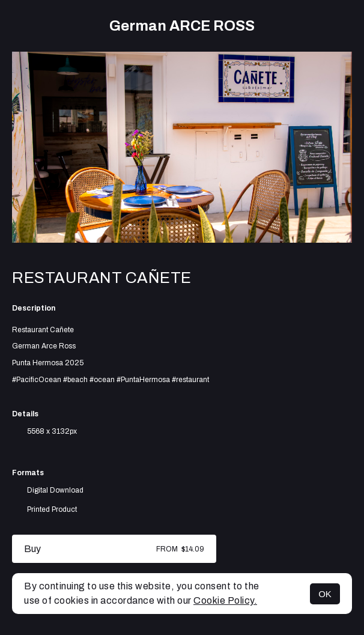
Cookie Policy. (225, 600)
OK (325, 594)
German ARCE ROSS (182, 26)
